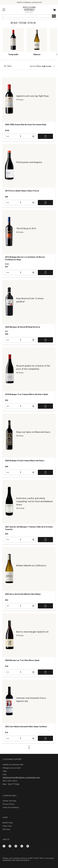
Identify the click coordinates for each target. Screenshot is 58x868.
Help (5, 771)
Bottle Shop (8, 823)
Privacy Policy (9, 804)
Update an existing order (13, 765)
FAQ (5, 775)
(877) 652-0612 (10, 781)
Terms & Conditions (11, 807)
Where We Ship (9, 801)
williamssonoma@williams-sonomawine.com (21, 777)
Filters (9, 66)
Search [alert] (54, 16)
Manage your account (12, 768)
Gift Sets (6, 829)
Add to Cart (45, 136)
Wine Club (7, 826)
